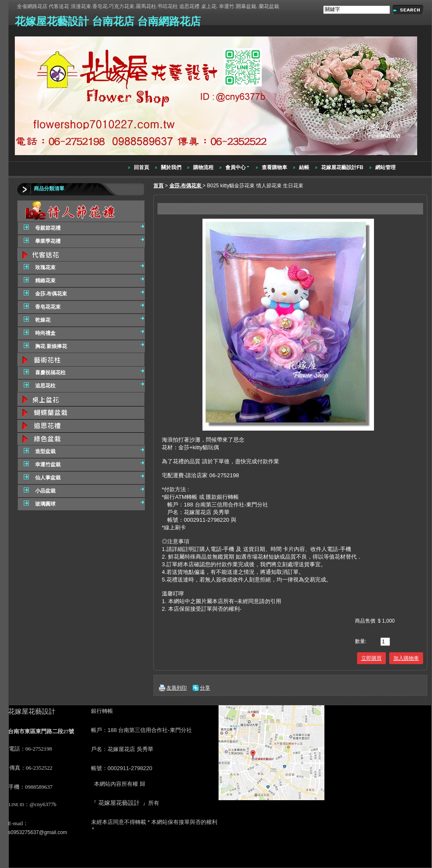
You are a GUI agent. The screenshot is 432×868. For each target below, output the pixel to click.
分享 (205, 688)
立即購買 (371, 658)
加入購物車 (406, 658)
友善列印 (177, 688)
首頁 (158, 186)
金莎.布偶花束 (186, 186)
